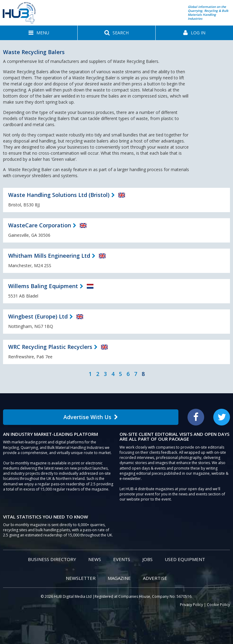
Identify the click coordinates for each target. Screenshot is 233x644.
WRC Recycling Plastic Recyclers (50, 347)
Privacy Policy (191, 605)
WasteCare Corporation (40, 225)
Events (122, 559)
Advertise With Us (91, 417)
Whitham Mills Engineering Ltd (49, 256)
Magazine (119, 578)
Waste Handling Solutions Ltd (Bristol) (59, 195)
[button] (39, 33)
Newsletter (81, 578)
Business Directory (52, 559)
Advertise (155, 578)
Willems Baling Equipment (43, 286)
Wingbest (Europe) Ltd (38, 316)
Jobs (147, 559)
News (95, 559)
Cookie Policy (218, 605)
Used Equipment (185, 559)
